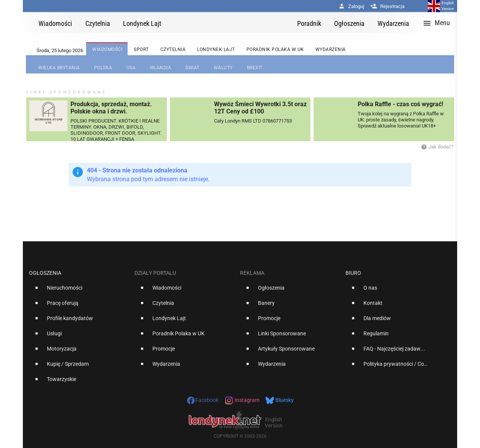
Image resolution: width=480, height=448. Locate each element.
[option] (79, 291)
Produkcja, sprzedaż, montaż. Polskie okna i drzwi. (111, 108)
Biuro (353, 273)
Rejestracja (387, 6)
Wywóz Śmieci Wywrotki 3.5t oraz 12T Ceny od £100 (260, 108)
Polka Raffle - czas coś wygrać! (400, 104)
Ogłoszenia (45, 273)
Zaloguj (351, 6)
